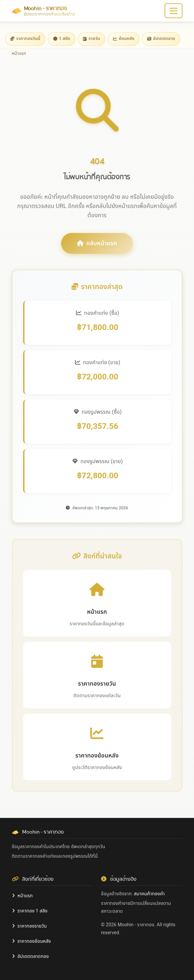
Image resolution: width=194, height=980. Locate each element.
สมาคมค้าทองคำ (149, 894)
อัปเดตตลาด (161, 38)
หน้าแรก (22, 896)
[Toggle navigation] (173, 11)
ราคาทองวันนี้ (25, 38)
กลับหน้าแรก (97, 243)
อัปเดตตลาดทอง (30, 956)
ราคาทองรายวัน (29, 926)
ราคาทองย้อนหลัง (32, 941)
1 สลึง (62, 38)
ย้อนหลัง (124, 38)
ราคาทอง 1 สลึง (30, 911)
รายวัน (92, 38)
